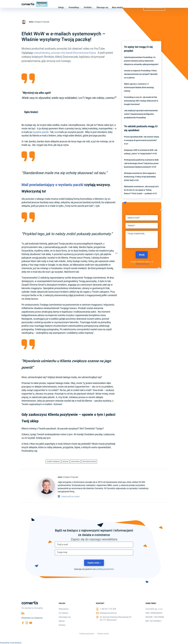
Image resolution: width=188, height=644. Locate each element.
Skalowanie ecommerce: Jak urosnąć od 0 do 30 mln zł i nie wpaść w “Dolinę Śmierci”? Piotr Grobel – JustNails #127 (141, 190)
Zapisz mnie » (94, 563)
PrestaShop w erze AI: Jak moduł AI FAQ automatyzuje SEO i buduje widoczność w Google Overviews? (141, 101)
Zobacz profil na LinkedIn (70, 496)
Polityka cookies (103, 634)
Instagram (27, 623)
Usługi (61, 7)
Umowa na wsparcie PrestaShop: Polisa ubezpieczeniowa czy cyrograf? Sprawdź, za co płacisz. (141, 74)
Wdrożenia (64, 609)
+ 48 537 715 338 (108, 609)
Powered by (11, 643)
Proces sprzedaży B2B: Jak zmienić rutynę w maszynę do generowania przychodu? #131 (142, 140)
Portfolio (88, 7)
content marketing (53, 462)
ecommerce (75, 462)
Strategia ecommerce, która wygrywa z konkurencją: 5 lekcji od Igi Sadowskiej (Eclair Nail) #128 (140, 177)
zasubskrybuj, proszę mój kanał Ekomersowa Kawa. (66, 53)
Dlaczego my (102, 7)
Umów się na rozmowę (154, 7)
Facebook (23, 623)
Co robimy (63, 613)
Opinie (62, 621)
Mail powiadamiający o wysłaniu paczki (52, 185)
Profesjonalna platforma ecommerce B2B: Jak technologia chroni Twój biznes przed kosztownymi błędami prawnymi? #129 (141, 163)
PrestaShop (74, 7)
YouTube (31, 623)
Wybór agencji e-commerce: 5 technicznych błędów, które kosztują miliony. (139, 87)
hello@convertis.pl (108, 613)
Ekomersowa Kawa (89, 462)
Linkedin (23, 613)
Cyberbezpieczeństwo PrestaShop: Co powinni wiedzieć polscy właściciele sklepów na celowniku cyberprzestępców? (141, 61)
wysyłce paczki (41, 132)
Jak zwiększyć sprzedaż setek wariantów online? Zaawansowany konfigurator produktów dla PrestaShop (141, 114)
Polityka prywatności (87, 634)
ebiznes (65, 462)
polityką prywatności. (142, 264)
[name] (94, 552)
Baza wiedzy (117, 7)
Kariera (62, 625)
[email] (94, 545)
